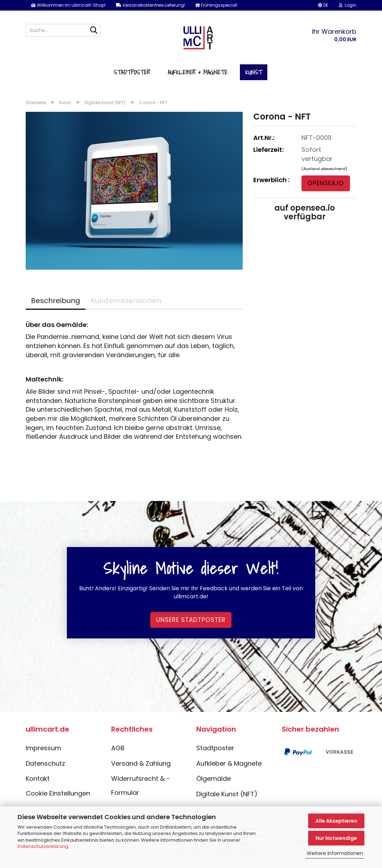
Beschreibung (56, 306)
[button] (323, 5)
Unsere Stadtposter (191, 625)
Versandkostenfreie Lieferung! (151, 5)
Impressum (43, 754)
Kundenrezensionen (126, 306)
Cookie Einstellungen (58, 799)
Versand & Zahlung (141, 769)
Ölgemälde (214, 784)
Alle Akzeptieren (336, 821)
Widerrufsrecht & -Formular (141, 791)
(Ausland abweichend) (324, 174)
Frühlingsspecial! (217, 5)
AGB (118, 754)
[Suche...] (94, 31)
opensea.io (326, 189)
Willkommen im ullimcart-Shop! (68, 5)
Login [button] (348, 5)
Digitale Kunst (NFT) (227, 800)
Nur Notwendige (336, 838)
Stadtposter (132, 77)
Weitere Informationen (335, 853)
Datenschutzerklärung (43, 846)
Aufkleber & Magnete (198, 77)
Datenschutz (45, 769)
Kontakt (38, 784)
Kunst (254, 77)
